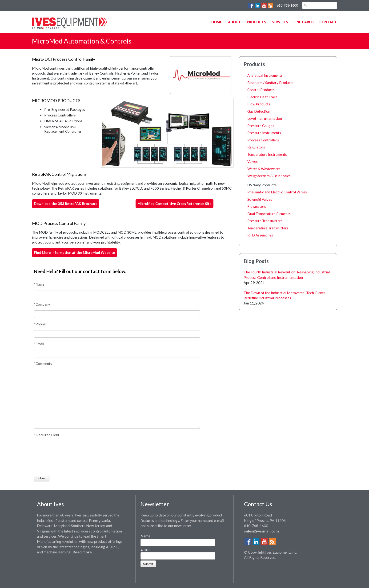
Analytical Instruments (265, 75)
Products (256, 22)
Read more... (84, 552)
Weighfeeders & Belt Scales (269, 176)
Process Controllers (263, 140)
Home (217, 22)
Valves (253, 161)
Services (280, 22)
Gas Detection (259, 111)
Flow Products (259, 104)
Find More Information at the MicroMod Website (74, 252)
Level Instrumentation (265, 118)
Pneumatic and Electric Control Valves (277, 192)
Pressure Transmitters (265, 221)
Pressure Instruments (264, 133)
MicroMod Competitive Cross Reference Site (174, 204)
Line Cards (304, 22)
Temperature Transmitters (268, 228)
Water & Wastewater (264, 169)
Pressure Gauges (261, 126)
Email (145, 549)
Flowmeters (257, 206)
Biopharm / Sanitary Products (270, 83)
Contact (328, 22)
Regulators (256, 147)
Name (145, 536)
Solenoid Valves (260, 199)
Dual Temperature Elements (269, 214)
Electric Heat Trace (262, 97)
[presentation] (51, 456)
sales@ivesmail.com (261, 531)
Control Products (261, 90)
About (235, 22)
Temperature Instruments (267, 154)
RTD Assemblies (260, 235)
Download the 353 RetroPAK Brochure (66, 204)
